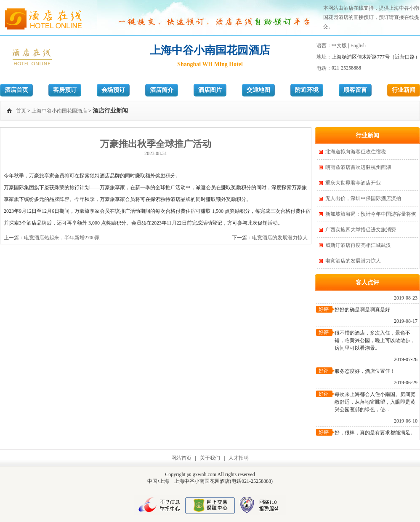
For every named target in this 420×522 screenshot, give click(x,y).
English (358, 46)
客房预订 (65, 90)
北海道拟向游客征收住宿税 (356, 152)
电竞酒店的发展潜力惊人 (280, 238)
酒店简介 (162, 90)
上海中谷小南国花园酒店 (59, 111)
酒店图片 (210, 90)
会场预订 (113, 90)
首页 (21, 111)
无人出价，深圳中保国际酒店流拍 (363, 198)
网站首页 (181, 458)
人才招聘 (239, 458)
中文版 (339, 46)
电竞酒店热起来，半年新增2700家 (62, 238)
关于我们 (210, 458)
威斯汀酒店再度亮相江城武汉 (358, 245)
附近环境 (307, 90)
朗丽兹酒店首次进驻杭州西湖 (358, 167)
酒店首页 (16, 90)
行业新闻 (404, 90)
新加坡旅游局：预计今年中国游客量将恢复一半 (371, 216)
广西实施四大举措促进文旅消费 (361, 230)
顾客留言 (355, 90)
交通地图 (258, 90)
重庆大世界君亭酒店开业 (353, 183)
